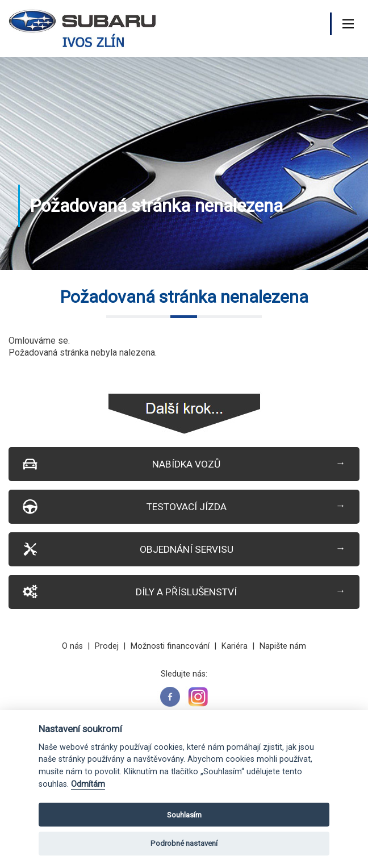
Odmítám (88, 784)
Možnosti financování (170, 646)
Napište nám (283, 646)
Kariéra (235, 646)
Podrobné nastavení (184, 843)
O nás (72, 646)
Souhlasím (184, 815)
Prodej (107, 646)
